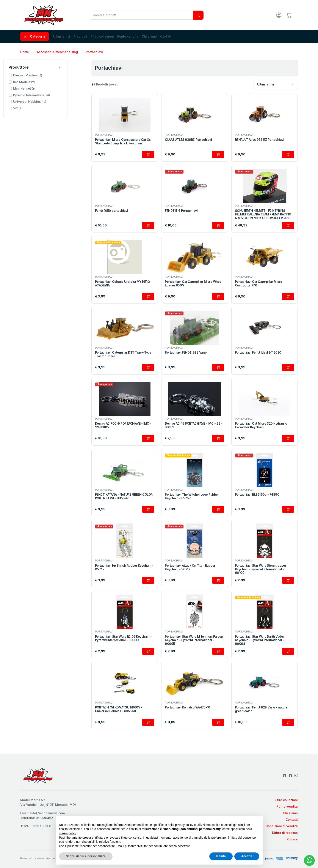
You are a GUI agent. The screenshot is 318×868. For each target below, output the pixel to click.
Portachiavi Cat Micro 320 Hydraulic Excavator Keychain (261, 425)
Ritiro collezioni (102, 36)
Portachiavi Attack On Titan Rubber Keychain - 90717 (190, 567)
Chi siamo (149, 36)
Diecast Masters (45, 75)
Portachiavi (94, 52)
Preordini (80, 36)
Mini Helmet (41, 88)
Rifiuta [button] (221, 856)
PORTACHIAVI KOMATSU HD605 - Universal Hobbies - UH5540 (119, 709)
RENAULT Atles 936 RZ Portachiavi (260, 140)
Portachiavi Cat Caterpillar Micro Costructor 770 (259, 284)
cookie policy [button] (68, 833)
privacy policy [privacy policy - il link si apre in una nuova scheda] (184, 825)
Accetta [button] (247, 856)
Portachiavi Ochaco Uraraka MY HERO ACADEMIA (123, 284)
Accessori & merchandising (57, 52)
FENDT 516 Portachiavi (181, 211)
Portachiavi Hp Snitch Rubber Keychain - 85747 (124, 567)
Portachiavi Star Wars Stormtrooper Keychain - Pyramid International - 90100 (261, 569)
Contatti (166, 36)
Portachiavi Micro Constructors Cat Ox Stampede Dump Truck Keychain (123, 142)
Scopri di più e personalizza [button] (86, 856)
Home (25, 52)
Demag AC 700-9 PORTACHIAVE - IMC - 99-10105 (123, 425)
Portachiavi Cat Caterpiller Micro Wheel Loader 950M (193, 284)
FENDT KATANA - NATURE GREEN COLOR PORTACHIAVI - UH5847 (124, 496)
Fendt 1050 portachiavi (112, 211)
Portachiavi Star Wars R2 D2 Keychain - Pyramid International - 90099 (123, 638)
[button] (52, 75)
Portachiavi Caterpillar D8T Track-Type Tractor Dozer (123, 354)
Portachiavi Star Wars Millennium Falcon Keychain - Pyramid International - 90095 (194, 640)
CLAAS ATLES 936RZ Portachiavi (188, 140)
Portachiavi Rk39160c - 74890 (257, 495)
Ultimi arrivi (62, 36)
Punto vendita (128, 36)
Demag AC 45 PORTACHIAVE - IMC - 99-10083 (193, 425)
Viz (34, 108)
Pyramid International (49, 95)
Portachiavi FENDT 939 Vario (186, 353)
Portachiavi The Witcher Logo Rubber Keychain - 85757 (192, 496)
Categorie (35, 36)
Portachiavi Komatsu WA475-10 (188, 707)
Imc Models (41, 82)
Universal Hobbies (47, 102)
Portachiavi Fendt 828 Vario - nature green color (261, 709)
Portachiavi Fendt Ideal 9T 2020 (258, 353)
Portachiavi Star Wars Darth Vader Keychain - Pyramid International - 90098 (260, 640)
